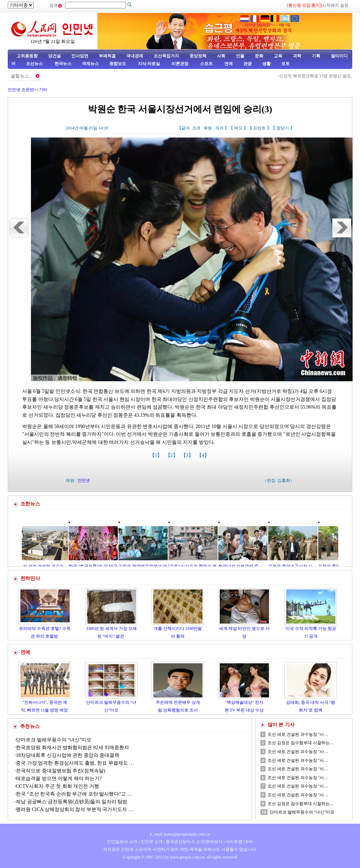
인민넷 (84, 480)
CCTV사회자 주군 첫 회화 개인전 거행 (57, 786)
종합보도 (118, 64)
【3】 (188, 455)
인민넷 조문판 (21, 90)
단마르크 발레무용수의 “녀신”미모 (54, 740)
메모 (238, 128)
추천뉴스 (30, 726)
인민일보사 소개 (122, 842)
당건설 (54, 56)
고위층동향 (27, 56)
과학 (297, 56)
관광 (247, 64)
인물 (240, 56)
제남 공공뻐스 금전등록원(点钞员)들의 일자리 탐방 (72, 802)
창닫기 (283, 128)
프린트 (259, 128)
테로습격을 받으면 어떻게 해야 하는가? (59, 778)
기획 (316, 56)
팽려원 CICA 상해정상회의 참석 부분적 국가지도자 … (75, 809)
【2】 (172, 455)
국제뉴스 (90, 64)
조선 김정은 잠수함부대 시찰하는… (301, 743)
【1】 (157, 455)
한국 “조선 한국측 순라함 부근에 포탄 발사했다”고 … (74, 794)
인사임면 (80, 56)
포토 (285, 64)
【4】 (204, 455)
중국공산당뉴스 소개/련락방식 (194, 842)
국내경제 (135, 56)
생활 (266, 64)
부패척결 (107, 56)
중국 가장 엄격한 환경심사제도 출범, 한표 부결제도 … (75, 763)
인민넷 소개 (151, 842)
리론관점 (180, 64)
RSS (249, 842)
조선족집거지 (166, 56)
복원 (208, 128)
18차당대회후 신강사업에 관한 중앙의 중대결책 (67, 755)
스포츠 (206, 64)
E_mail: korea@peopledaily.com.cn (180, 834)
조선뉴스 (35, 64)
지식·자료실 (149, 64)
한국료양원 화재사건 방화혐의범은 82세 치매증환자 (72, 748)
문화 (259, 56)
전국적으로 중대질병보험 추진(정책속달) (60, 771)
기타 (43, 90)
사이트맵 (234, 842)
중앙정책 (198, 56)
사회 (221, 56)
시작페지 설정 (335, 5)
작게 (219, 128)
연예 (228, 64)
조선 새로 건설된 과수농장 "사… (298, 734)
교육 (278, 56)
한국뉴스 (63, 64)
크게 (196, 128)
